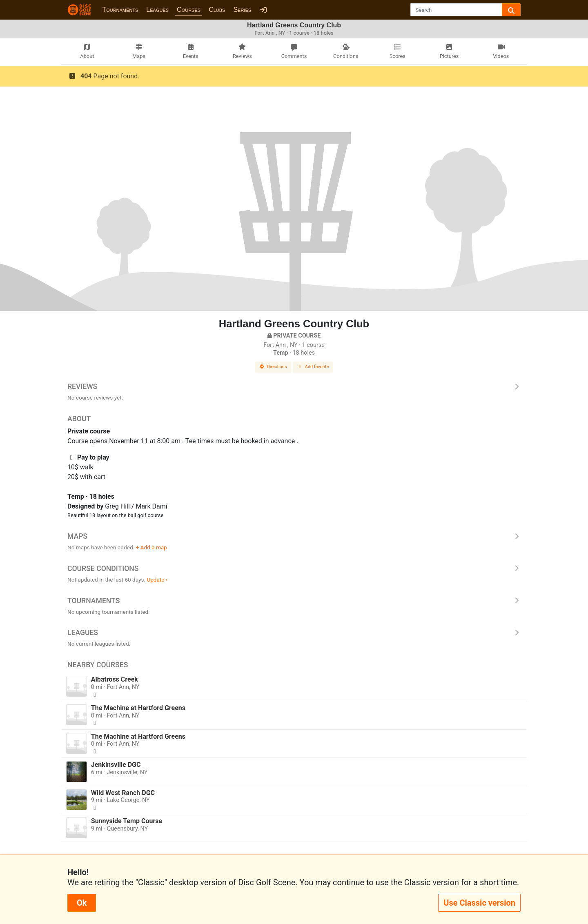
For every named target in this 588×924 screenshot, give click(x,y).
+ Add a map (151, 547)
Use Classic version (479, 903)
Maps (294, 536)
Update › (157, 580)
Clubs (217, 10)
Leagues (157, 10)
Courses (189, 10)
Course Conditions (294, 569)
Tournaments (120, 10)
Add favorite (313, 367)
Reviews (294, 386)
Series (242, 10)
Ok (82, 903)
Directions (273, 367)
